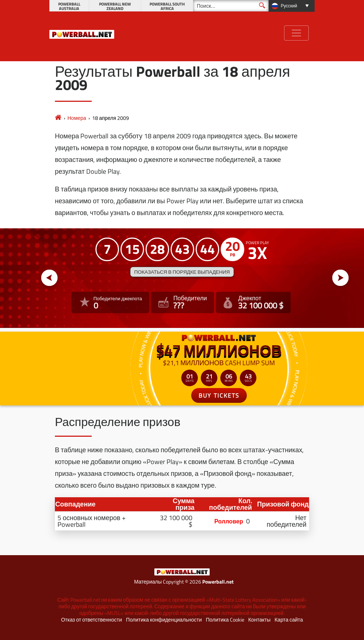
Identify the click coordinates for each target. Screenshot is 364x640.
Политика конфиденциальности (164, 620)
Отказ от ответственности (92, 620)
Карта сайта (289, 620)
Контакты (259, 620)
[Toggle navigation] (296, 33)
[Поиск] (231, 6)
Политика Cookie (225, 620)
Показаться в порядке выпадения (182, 272)
